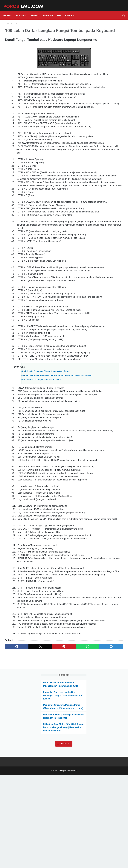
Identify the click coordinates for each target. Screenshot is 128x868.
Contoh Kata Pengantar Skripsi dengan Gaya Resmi (45, 478)
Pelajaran (23, 11)
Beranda (9, 11)
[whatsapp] (60, 825)
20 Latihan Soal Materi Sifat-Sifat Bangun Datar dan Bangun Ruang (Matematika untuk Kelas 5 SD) (108, 95)
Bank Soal (72, 11)
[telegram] (76, 825)
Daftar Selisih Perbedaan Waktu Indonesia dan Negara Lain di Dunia (108, 34)
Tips (61, 11)
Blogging (50, 11)
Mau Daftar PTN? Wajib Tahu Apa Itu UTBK (41, 490)
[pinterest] (44, 825)
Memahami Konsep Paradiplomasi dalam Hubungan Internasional (107, 79)
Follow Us (109, 114)
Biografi (37, 11)
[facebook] (13, 825)
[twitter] (28, 825)
